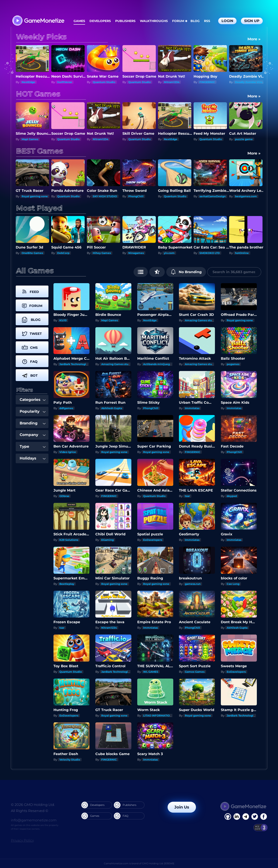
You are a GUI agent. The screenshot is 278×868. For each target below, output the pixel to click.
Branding (33, 423)
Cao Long (233, 584)
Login (227, 21)
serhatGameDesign (248, 196)
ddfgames (66, 408)
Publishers (125, 21)
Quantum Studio (140, 82)
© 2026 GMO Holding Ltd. (33, 805)
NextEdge (64, 82)
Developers (100, 21)
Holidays (33, 458)
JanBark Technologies (74, 364)
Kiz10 (25, 253)
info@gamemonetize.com (34, 820)
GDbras (64, 496)
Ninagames (172, 253)
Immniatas (192, 408)
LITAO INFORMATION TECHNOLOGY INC (170, 716)
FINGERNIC (243, 82)
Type (33, 446)
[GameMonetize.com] (38, 21)
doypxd (232, 496)
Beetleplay (67, 584)
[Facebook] (228, 817)
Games (79, 21)
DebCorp (99, 253)
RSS (207, 21)
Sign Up (252, 21)
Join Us (182, 807)
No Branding (186, 272)
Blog (195, 21)
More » (254, 39)
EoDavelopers (153, 540)
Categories (33, 400)
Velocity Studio (70, 760)
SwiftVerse (100, 82)
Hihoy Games (137, 253)
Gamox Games (195, 672)
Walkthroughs (154, 21)
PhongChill (172, 196)
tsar (187, 496)
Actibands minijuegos (158, 364)
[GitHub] (264, 817)
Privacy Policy (22, 840)
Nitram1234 (207, 82)
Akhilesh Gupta (112, 408)
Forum (178, 21)
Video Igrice (68, 452)
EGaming (107, 540)
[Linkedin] (246, 817)
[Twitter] (255, 817)
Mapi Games (65, 139)
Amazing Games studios (201, 320)
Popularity (33, 411)
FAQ (121, 816)
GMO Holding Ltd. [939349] (158, 863)
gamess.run (193, 584)
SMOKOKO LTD (245, 253)
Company (33, 435)
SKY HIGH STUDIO (34, 82)
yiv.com (205, 253)
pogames (233, 364)
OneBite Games (68, 253)
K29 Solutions (69, 540)
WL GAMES (151, 672)
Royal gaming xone (35, 139)
